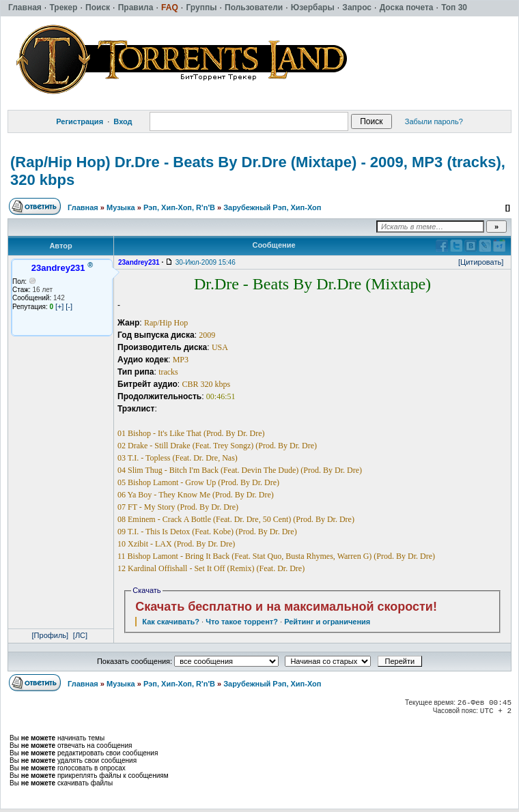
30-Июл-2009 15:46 (206, 262)
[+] (60, 306)
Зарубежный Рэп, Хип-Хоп (272, 207)
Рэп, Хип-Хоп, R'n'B (179, 207)
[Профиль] (51, 635)
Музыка (121, 207)
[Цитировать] (481, 262)
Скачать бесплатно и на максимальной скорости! (286, 607)
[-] (69, 306)
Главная (83, 207)
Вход (123, 121)
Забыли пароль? (434, 121)
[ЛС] (80, 635)
